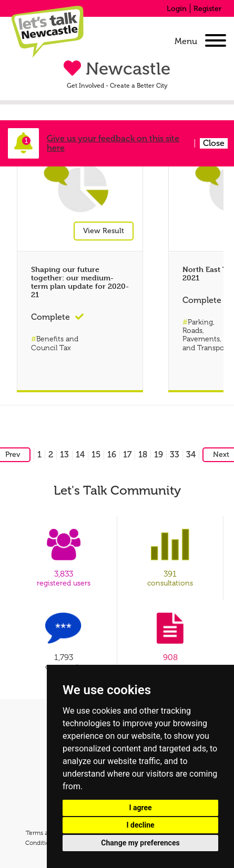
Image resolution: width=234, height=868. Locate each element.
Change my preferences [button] (140, 843)
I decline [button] (140, 825)
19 (159, 454)
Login (177, 9)
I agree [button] (140, 808)
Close (214, 143)
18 (143, 454)
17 (127, 454)
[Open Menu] (216, 41)
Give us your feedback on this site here (113, 143)
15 (96, 454)
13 (64, 454)
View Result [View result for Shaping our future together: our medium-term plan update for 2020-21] (103, 233)
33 (175, 454)
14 (80, 454)
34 (191, 454)
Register (207, 9)
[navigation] (198, 41)
